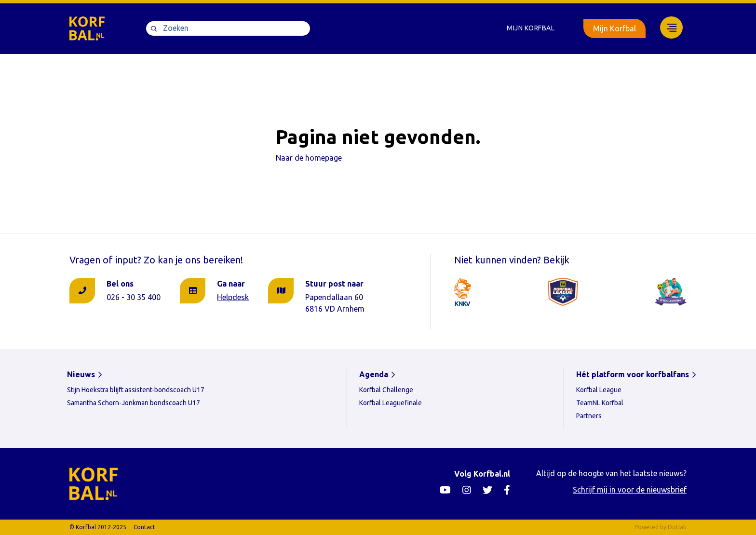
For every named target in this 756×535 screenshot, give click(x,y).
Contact (144, 527)
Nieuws (81, 374)
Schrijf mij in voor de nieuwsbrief (630, 490)
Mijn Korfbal (531, 28)
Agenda (374, 374)
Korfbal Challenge (386, 390)
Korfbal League (599, 390)
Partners (589, 416)
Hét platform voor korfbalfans (633, 374)
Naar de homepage (309, 158)
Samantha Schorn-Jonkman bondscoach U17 (134, 403)
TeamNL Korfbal (600, 403)
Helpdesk (233, 297)
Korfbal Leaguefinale (391, 403)
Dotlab (677, 527)
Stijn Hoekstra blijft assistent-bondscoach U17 (136, 390)
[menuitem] (531, 28)
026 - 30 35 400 (134, 297)
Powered (647, 527)
